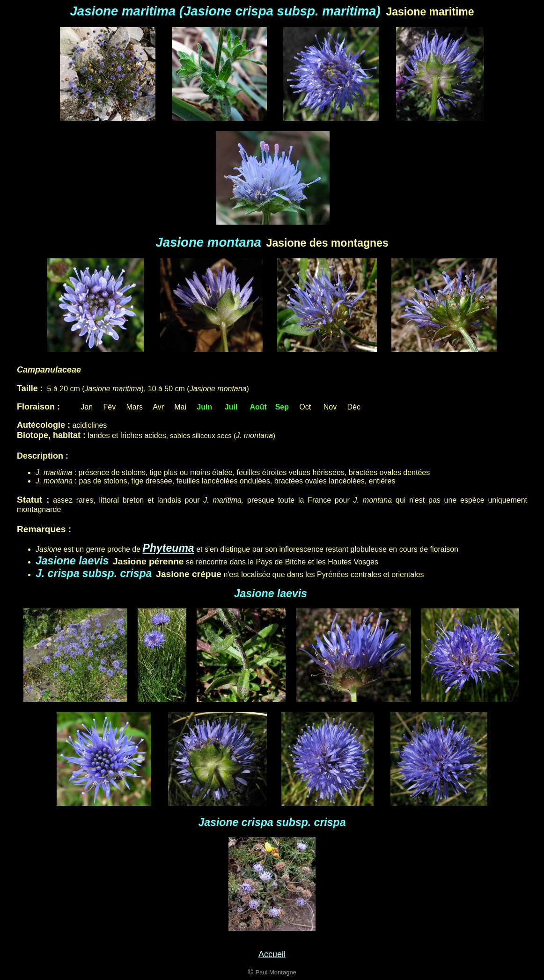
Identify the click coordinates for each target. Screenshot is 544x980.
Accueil (272, 954)
